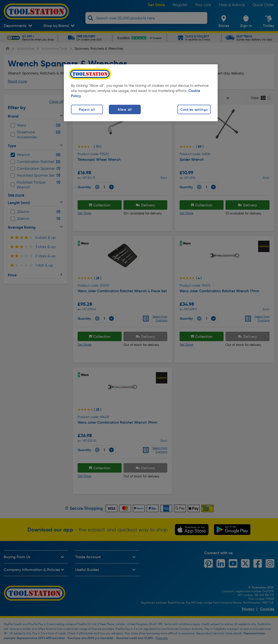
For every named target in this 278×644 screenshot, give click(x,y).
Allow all (125, 109)
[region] (141, 93)
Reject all (87, 109)
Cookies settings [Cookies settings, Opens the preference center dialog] (194, 109)
